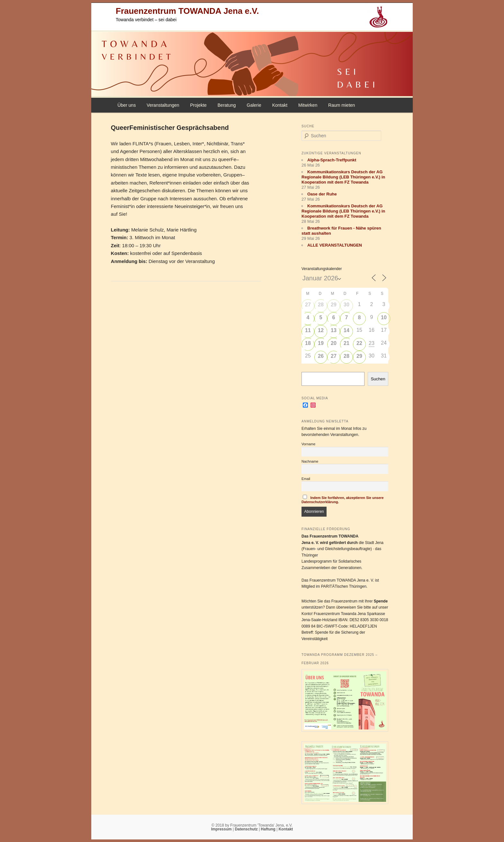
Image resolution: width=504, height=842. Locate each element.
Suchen (378, 379)
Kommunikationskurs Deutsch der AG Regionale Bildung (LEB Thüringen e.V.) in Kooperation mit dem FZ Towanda (343, 177)
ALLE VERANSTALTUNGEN (335, 245)
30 (346, 305)
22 (359, 343)
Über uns (127, 105)
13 (334, 330)
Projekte (198, 105)
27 (308, 305)
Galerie (254, 105)
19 (321, 343)
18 (308, 343)
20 (334, 343)
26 (321, 356)
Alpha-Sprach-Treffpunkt (332, 160)
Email (306, 479)
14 (346, 330)
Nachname (310, 461)
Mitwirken (308, 105)
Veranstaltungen (163, 105)
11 (308, 330)
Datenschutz (247, 829)
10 (384, 317)
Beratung (227, 105)
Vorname (308, 444)
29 (334, 305)
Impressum (222, 829)
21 (346, 343)
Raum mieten (342, 105)
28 (321, 305)
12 (321, 330)
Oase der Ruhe (322, 194)
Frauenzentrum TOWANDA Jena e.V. (187, 11)
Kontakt (280, 105)
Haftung (269, 829)
